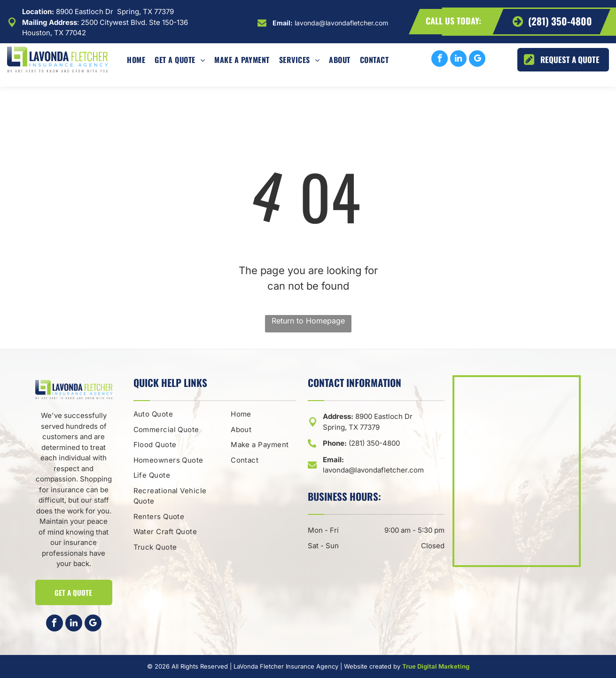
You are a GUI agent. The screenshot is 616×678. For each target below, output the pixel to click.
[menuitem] (136, 60)
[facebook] (440, 60)
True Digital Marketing (436, 666)
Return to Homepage (308, 321)
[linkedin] (458, 60)
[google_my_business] (477, 60)
